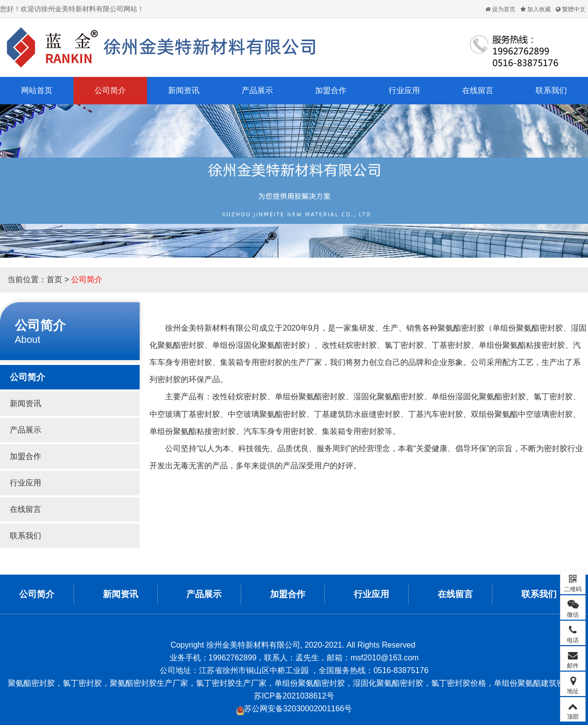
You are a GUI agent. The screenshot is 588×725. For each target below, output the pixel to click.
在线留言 (478, 90)
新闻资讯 (184, 90)
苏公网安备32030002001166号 (294, 709)
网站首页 (37, 90)
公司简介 (110, 90)
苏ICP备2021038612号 (294, 696)
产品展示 (257, 90)
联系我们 (551, 90)
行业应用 (404, 90)
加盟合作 (331, 90)
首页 (54, 279)
